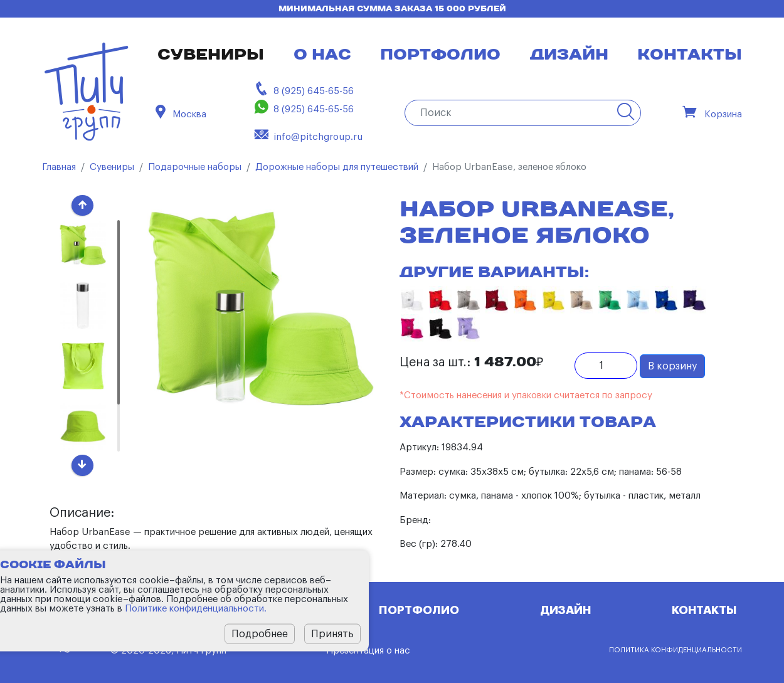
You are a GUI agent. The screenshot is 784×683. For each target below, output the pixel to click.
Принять (332, 633)
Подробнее (260, 633)
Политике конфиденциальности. (196, 608)
